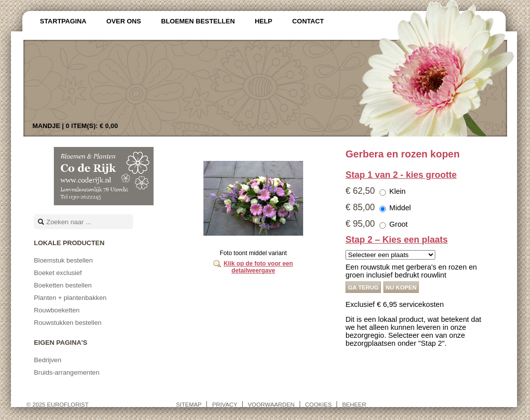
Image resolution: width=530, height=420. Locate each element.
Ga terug (363, 287)
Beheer (354, 404)
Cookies (318, 404)
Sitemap (189, 404)
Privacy (225, 404)
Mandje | (75, 126)
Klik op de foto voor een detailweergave (258, 267)
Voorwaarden (271, 404)
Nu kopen (401, 287)
